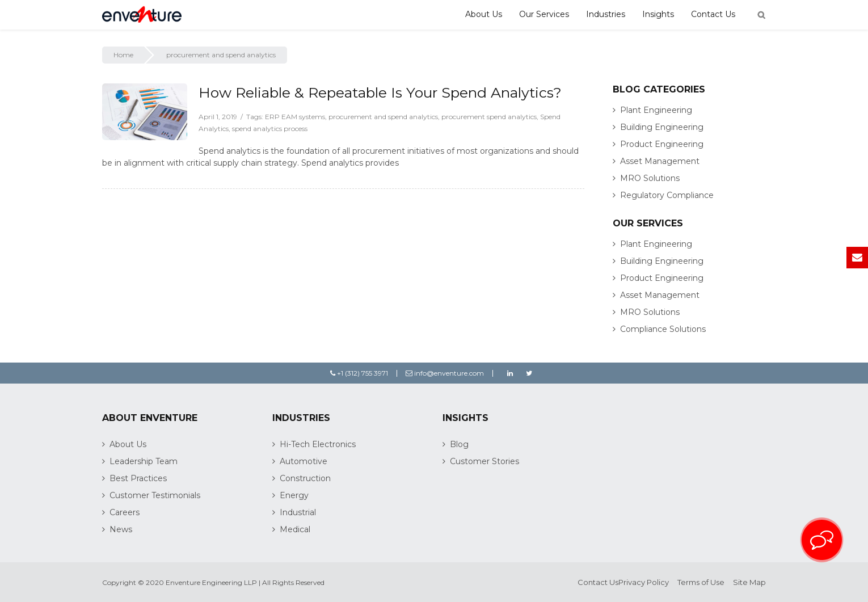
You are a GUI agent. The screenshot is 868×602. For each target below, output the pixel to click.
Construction (305, 478)
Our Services (544, 14)
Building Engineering (662, 127)
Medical (295, 529)
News (121, 529)
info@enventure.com (445, 373)
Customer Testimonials (155, 495)
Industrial (298, 512)
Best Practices (138, 478)
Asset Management (660, 161)
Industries (606, 14)
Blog (459, 444)
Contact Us (713, 14)
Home (123, 55)
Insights (658, 14)
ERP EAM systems (295, 117)
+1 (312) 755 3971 (359, 373)
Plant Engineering (656, 110)
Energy (294, 495)
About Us (484, 14)
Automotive (304, 461)
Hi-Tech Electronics (318, 444)
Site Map (749, 582)
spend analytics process (270, 129)
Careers (125, 512)
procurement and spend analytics (383, 117)
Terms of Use (701, 582)
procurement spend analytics (489, 117)
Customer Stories (484, 461)
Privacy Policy (644, 582)
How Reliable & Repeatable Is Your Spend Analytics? (380, 92)
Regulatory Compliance (667, 195)
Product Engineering (662, 144)
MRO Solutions (650, 178)
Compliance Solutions (663, 329)
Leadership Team (144, 461)
